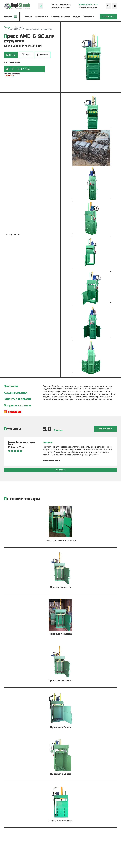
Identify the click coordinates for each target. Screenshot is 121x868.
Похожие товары (22, 499)
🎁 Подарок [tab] (12, 412)
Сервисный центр (61, 17)
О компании (42, 17)
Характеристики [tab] (16, 393)
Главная (28, 17)
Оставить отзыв (106, 429)
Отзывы (12, 429)
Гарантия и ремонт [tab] (18, 399)
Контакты (89, 17)
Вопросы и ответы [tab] (17, 405)
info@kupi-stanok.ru (88, 4)
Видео (77, 17)
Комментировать (52, 460)
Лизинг (26, 55)
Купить (11, 55)
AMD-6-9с (48, 442)
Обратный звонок (109, 17)
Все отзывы (60, 470)
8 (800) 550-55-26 (61, 7)
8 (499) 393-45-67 (88, 7)
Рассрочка (42, 55)
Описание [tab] (11, 386)
